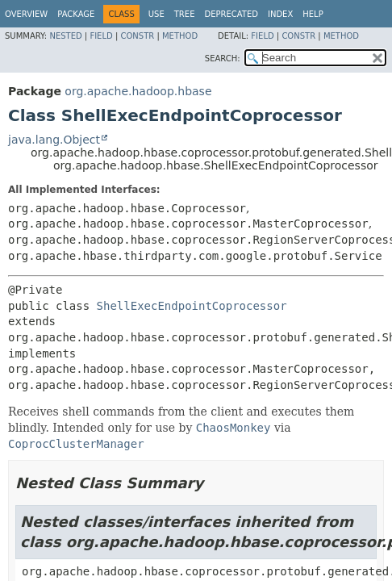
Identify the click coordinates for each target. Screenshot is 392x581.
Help (313, 14)
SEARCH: (223, 59)
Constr (137, 36)
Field (101, 36)
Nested (65, 36)
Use (156, 14)
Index (280, 14)
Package (76, 14)
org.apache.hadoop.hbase (138, 91)
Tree (185, 14)
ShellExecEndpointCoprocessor (192, 306)
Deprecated (231, 14)
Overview (26, 14)
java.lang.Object (54, 140)
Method (180, 36)
